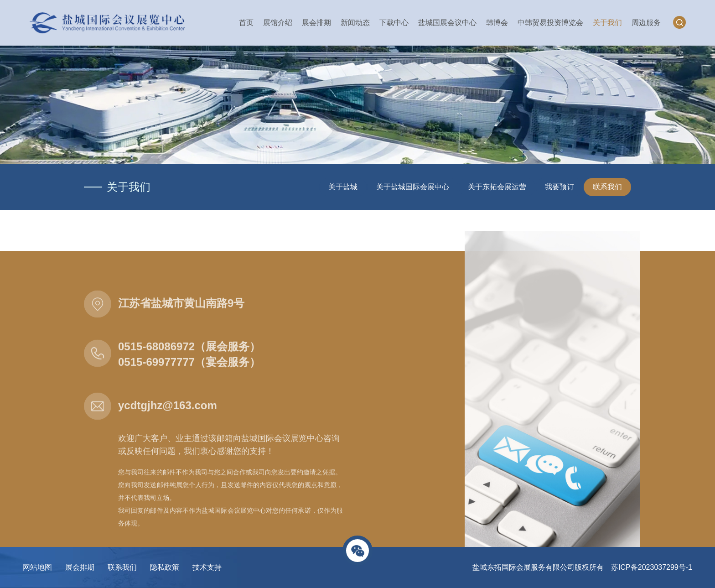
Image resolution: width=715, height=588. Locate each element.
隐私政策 (165, 567)
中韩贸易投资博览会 (550, 23)
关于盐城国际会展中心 (413, 187)
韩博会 (497, 23)
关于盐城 (343, 187)
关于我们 (607, 23)
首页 (246, 23)
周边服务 (646, 23)
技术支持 (207, 567)
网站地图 (37, 567)
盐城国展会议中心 (447, 23)
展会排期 (316, 23)
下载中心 (394, 23)
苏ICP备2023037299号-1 (652, 567)
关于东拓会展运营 (497, 187)
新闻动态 (355, 23)
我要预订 (560, 187)
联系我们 (607, 187)
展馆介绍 (278, 23)
